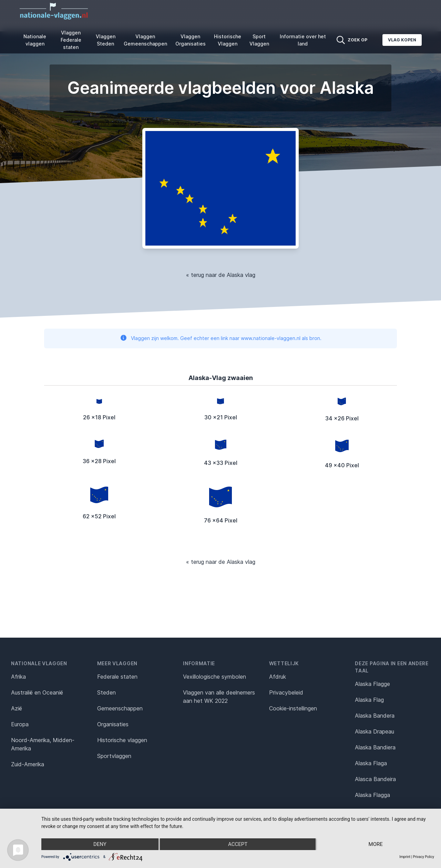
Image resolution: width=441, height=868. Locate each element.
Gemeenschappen (120, 708)
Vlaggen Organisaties (191, 40)
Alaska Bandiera (375, 747)
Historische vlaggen (122, 740)
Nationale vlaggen (35, 40)
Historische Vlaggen (228, 40)
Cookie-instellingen (293, 708)
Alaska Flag (369, 700)
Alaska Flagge (372, 684)
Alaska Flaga (371, 763)
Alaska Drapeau (375, 731)
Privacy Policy (423, 857)
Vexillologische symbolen (214, 677)
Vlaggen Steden (106, 40)
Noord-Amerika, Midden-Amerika (43, 744)
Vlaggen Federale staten (71, 40)
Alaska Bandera (375, 716)
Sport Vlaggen (259, 40)
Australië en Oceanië (37, 692)
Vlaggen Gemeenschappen (145, 40)
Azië (17, 708)
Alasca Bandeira (375, 779)
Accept (238, 844)
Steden (106, 692)
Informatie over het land (303, 40)
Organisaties (113, 724)
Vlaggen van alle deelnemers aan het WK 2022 (219, 697)
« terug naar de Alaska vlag (221, 275)
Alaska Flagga (372, 795)
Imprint (405, 857)
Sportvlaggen (114, 756)
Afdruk (278, 677)
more (376, 844)
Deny (100, 844)
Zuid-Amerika (28, 764)
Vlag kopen (402, 40)
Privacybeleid (286, 692)
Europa (20, 724)
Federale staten (117, 677)
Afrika (18, 677)
